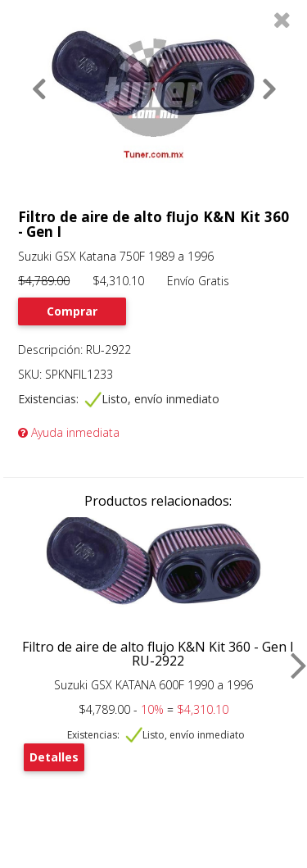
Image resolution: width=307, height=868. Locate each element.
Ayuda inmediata (69, 432)
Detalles (54, 757)
